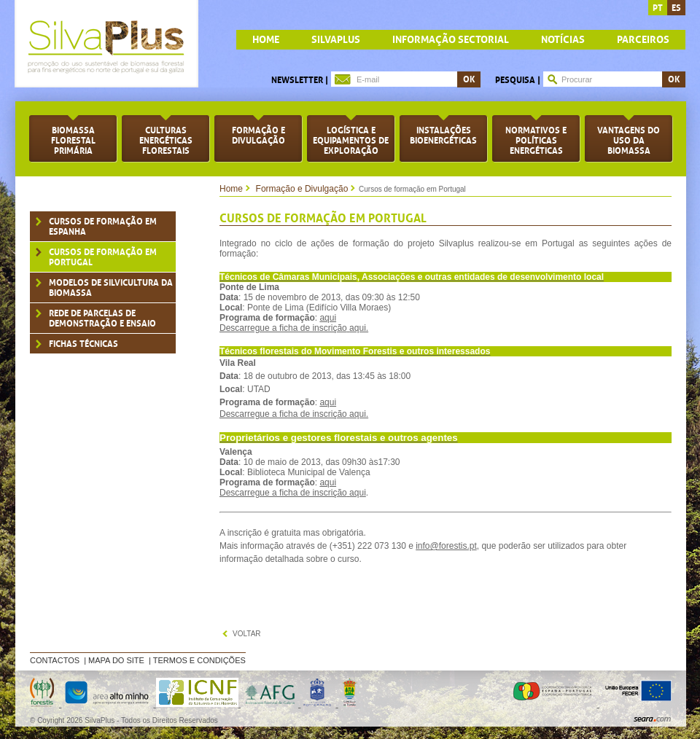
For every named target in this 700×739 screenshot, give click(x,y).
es (676, 8)
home (266, 40)
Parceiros (643, 40)
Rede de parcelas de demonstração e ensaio (102, 318)
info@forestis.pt (446, 546)
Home (231, 189)
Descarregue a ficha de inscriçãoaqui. (294, 328)
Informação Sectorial (451, 40)
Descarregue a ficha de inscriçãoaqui (293, 493)
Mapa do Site (116, 660)
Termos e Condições (199, 660)
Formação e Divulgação (302, 189)
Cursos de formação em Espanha (103, 227)
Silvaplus (336, 40)
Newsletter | (300, 80)
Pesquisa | (518, 80)
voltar (247, 634)
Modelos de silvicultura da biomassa (111, 288)
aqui (328, 318)
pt (658, 8)
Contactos (55, 660)
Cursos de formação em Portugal (103, 257)
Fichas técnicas (83, 344)
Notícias (563, 40)
